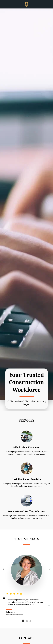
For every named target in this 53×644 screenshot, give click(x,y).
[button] (3, 4)
